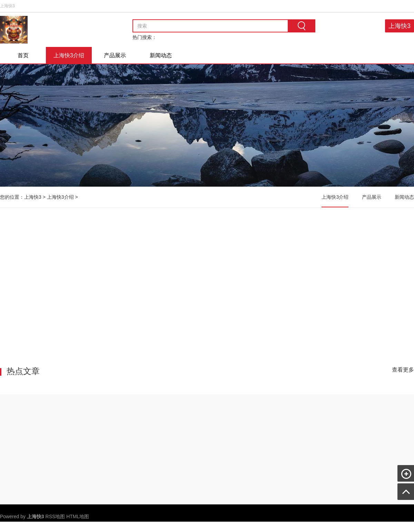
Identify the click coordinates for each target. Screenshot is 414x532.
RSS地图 (55, 516)
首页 (23, 55)
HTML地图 (78, 516)
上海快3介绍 (69, 55)
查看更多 (403, 370)
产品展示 (115, 55)
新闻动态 (161, 55)
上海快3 (400, 26)
